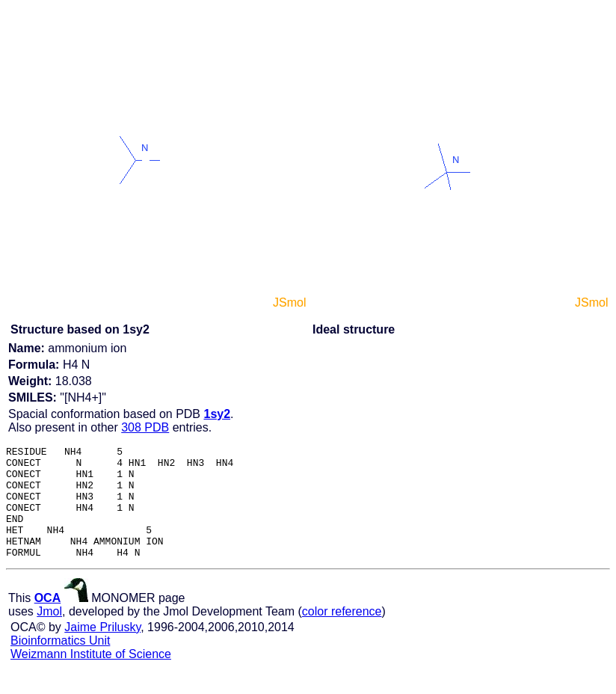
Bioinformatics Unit (60, 663)
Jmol (49, 634)
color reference (342, 634)
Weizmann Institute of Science (91, 676)
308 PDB (145, 427)
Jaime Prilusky (102, 650)
